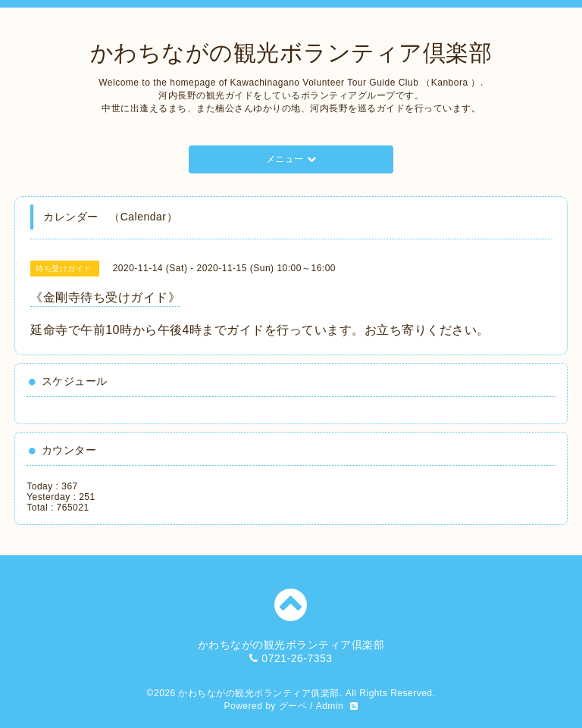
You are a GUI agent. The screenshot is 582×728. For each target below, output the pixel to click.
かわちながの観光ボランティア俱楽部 (259, 693)
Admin (330, 706)
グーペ (293, 706)
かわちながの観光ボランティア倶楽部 (291, 53)
